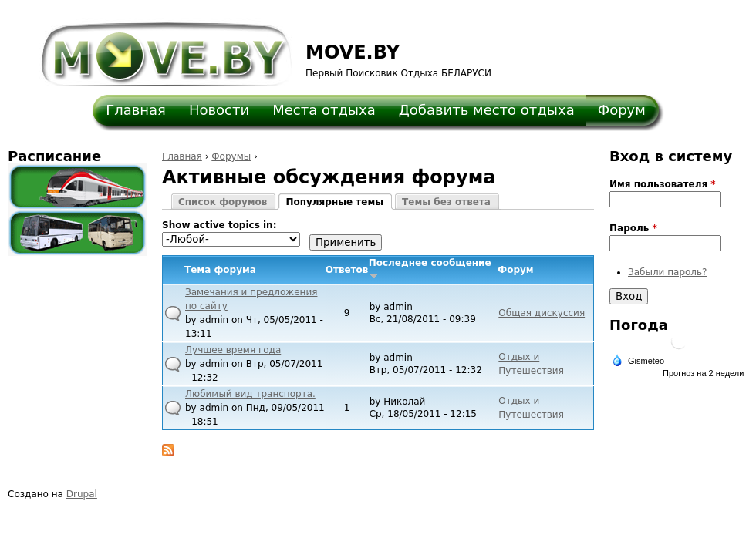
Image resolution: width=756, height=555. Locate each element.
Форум (622, 110)
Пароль (633, 228)
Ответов (347, 270)
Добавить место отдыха (487, 110)
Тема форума (220, 270)
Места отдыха (324, 110)
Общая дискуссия (542, 313)
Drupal (82, 494)
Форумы (231, 156)
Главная (136, 110)
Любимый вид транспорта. (250, 394)
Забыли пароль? (667, 272)
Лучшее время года (233, 350)
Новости (219, 110)
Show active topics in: (219, 225)
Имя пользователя (663, 184)
